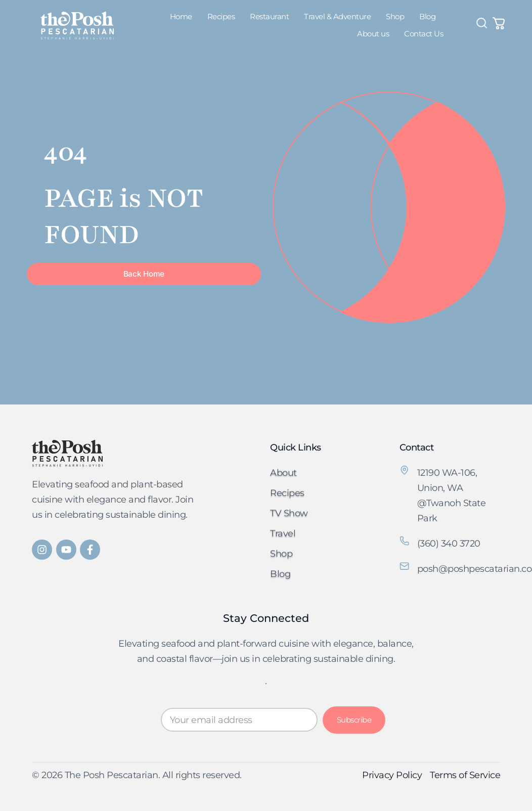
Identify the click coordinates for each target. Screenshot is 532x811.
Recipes (221, 16)
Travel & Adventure (337, 16)
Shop (395, 16)
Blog (427, 16)
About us (373, 34)
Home (181, 16)
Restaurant (269, 16)
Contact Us (424, 34)
